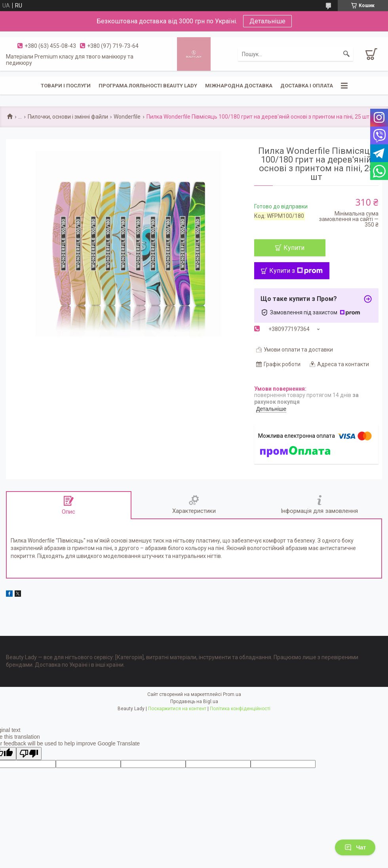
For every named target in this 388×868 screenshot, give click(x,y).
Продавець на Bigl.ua (194, 702)
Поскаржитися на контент (177, 709)
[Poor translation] (29, 754)
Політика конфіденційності (240, 709)
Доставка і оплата (307, 86)
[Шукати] (346, 54)
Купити (294, 248)
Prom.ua (232, 694)
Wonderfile (127, 117)
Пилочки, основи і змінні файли (68, 117)
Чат (355, 847)
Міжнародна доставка (239, 86)
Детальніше (267, 21)
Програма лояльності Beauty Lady (148, 86)
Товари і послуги (66, 86)
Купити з (296, 271)
